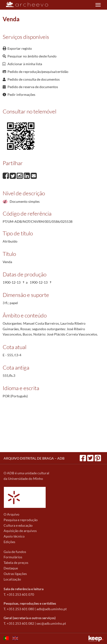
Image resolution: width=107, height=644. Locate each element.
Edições (9, 542)
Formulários (13, 557)
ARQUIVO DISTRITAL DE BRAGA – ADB (34, 458)
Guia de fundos (15, 552)
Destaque (11, 568)
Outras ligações (15, 574)
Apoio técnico (14, 536)
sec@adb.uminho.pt (51, 623)
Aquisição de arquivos (20, 531)
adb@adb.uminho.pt (52, 609)
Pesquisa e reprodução (21, 520)
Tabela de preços (16, 563)
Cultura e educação (18, 525)
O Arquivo (11, 514)
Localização (12, 579)
